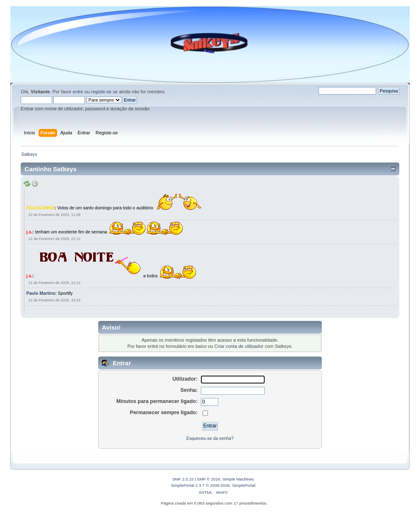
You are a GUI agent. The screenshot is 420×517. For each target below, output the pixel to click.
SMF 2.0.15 (183, 479)
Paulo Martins (41, 293)
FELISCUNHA (41, 207)
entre (78, 92)
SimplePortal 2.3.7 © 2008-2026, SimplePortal (213, 485)
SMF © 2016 (209, 479)
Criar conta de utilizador (239, 346)
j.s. (30, 232)
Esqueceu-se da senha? (210, 438)
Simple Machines (238, 479)
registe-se (101, 92)
